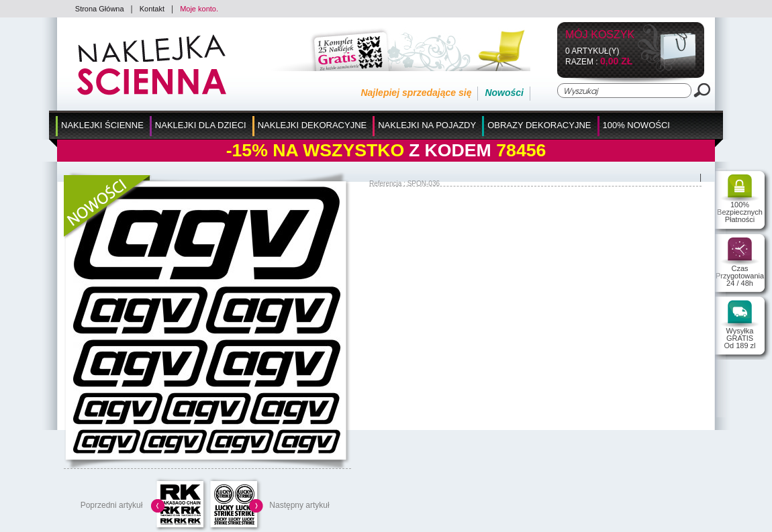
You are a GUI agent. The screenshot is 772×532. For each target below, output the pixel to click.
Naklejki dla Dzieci (201, 125)
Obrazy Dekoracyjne (539, 125)
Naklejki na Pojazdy (427, 125)
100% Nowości (636, 125)
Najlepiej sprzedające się (416, 93)
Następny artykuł (299, 505)
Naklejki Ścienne (102, 125)
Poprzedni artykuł (112, 505)
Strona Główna (100, 9)
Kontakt (152, 9)
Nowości (504, 93)
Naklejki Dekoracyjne (312, 125)
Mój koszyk (600, 35)
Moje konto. (199, 9)
